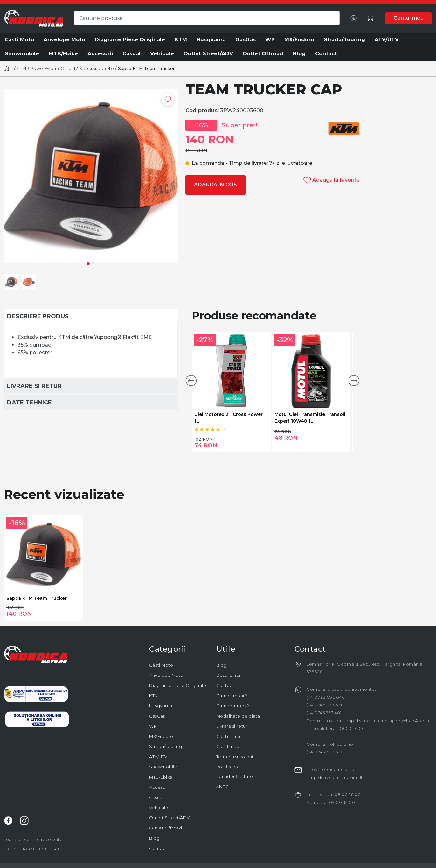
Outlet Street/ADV (170, 818)
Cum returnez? (233, 706)
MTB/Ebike (161, 777)
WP (153, 726)
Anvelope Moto (166, 675)
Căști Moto (161, 665)
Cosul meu (228, 746)
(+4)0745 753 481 (324, 713)
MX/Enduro (161, 736)
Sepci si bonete (97, 68)
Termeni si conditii (236, 757)
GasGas (157, 716)
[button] (191, 381)
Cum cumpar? (232, 696)
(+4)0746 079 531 (324, 705)
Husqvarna (161, 706)
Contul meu (229, 736)
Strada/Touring (166, 746)
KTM (22, 68)
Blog (154, 838)
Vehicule (159, 808)
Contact (158, 848)
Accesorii (159, 787)
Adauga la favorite (332, 180)
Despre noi (228, 675)
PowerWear (44, 68)
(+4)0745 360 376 (325, 752)
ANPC (223, 787)
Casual (68, 68)
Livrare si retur (232, 726)
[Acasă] (8, 68)
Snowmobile (163, 767)
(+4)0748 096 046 (325, 697)
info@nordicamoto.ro (331, 769)
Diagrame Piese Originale (178, 685)
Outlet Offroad (166, 828)
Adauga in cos (215, 185)
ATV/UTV (158, 757)
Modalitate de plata (238, 716)
